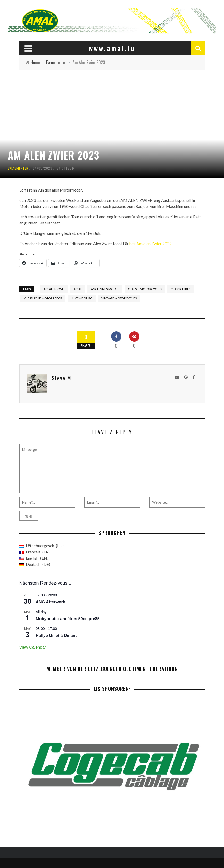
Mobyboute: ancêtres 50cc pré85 (68, 619)
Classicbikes (181, 289)
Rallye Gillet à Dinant (56, 635)
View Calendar (33, 647)
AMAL (78, 289)
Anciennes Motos (105, 289)
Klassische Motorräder (43, 298)
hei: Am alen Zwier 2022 (151, 243)
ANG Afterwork (51, 602)
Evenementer (18, 168)
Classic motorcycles (145, 289)
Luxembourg (82, 298)
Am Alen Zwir (54, 289)
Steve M (68, 168)
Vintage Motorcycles (119, 298)
